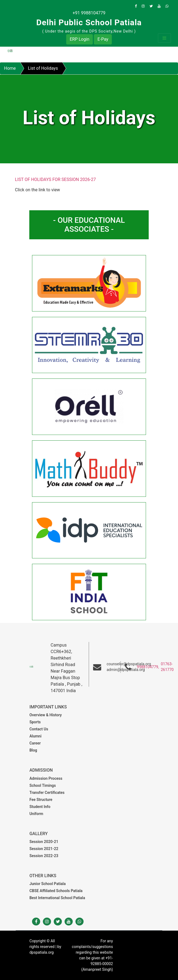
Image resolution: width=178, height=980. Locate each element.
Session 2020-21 (44, 842)
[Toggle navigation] (164, 38)
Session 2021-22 (44, 849)
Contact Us (39, 729)
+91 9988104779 (89, 13)
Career (35, 743)
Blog (33, 750)
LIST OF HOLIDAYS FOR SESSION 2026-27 (55, 179)
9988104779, (148, 667)
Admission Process (46, 778)
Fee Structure (41, 800)
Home (10, 68)
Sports (35, 722)
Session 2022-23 (44, 856)
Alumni (35, 736)
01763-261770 (167, 667)
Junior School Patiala (47, 884)
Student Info (40, 807)
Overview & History (45, 715)
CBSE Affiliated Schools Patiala (56, 891)
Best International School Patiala (57, 898)
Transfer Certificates (47, 793)
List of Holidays (43, 68)
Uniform (36, 814)
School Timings (42, 785)
